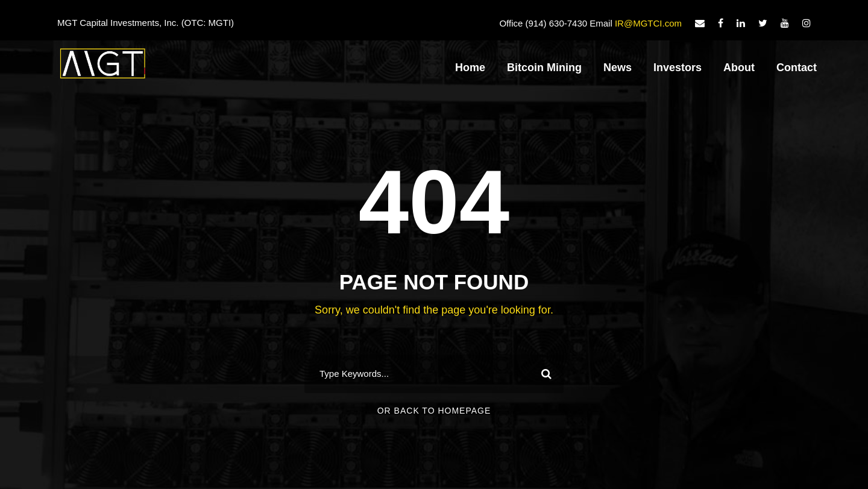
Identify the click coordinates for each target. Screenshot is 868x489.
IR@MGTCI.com (648, 23)
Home (470, 68)
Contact (797, 68)
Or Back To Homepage (434, 411)
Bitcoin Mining (544, 68)
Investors (678, 68)
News (618, 68)
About (739, 68)
